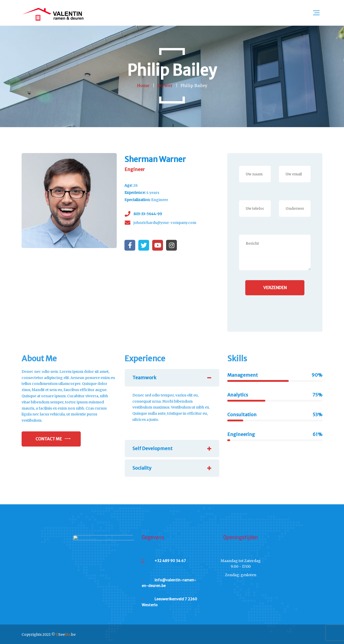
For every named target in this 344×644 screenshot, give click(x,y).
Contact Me (49, 439)
